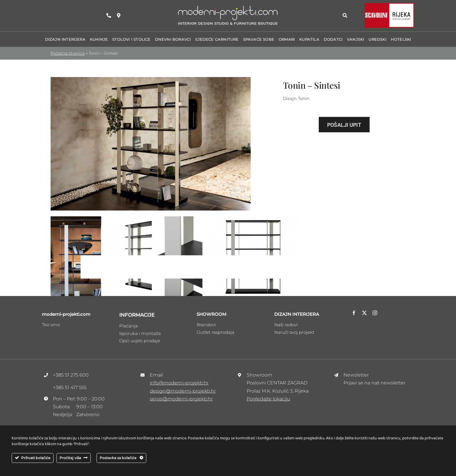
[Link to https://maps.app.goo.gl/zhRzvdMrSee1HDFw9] (119, 15)
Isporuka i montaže (140, 333)
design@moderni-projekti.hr (183, 391)
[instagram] (375, 313)
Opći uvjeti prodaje (140, 341)
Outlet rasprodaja (215, 332)
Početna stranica (68, 53)
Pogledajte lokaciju (268, 399)
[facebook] (354, 313)
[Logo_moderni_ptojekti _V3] (228, 7)
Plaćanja (129, 326)
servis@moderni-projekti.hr (181, 399)
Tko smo (51, 325)
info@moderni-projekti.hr (179, 383)
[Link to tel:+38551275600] (109, 15)
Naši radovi (286, 325)
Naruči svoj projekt (294, 332)
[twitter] (364, 313)
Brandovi (206, 325)
